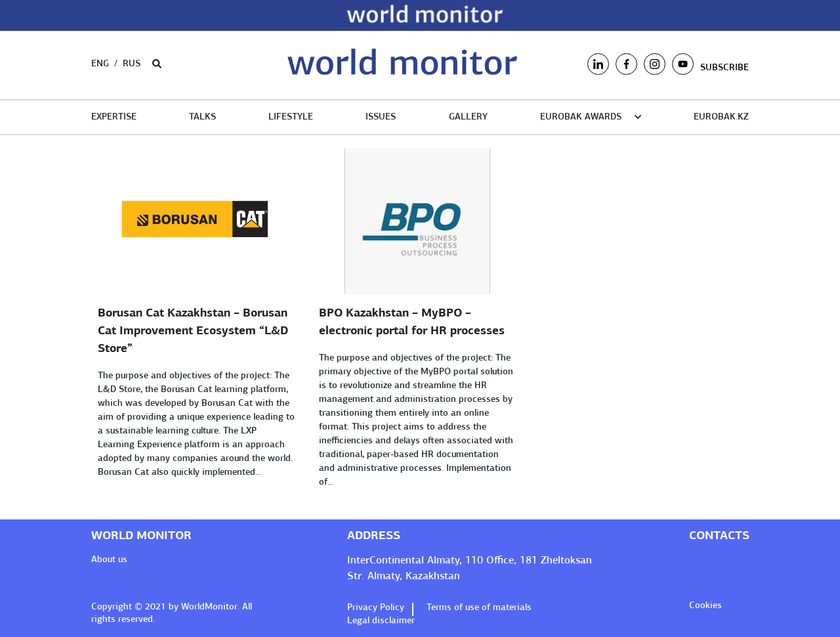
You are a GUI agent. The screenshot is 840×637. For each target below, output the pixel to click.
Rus (132, 64)
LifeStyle (291, 117)
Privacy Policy (377, 608)
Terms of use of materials (479, 608)
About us (109, 560)
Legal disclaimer (381, 621)
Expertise (114, 117)
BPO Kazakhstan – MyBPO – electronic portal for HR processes (412, 322)
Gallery (468, 117)
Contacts (719, 536)
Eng (100, 64)
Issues (381, 117)
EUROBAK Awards (581, 117)
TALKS (202, 117)
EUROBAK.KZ (721, 117)
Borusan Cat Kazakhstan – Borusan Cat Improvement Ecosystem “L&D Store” (193, 331)
